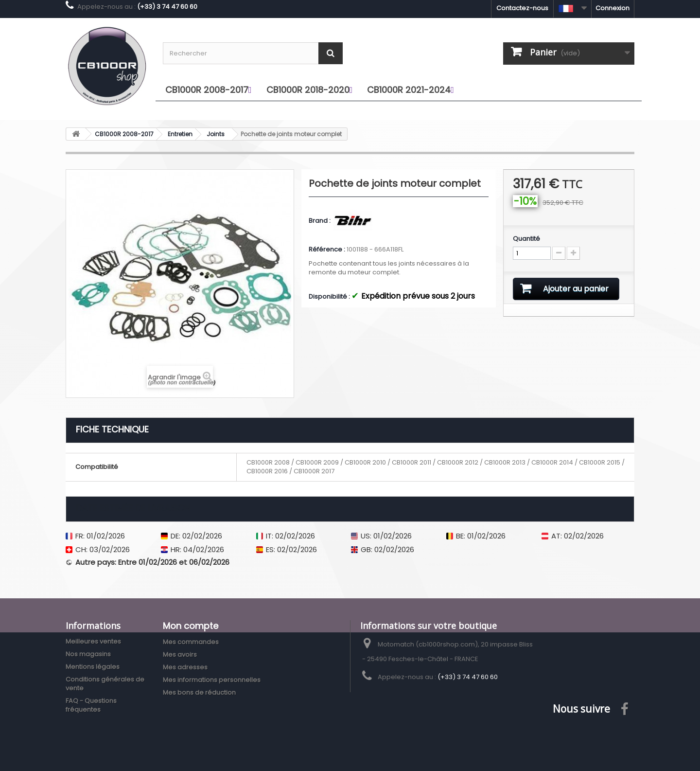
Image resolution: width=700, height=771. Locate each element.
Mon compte (191, 626)
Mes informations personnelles (212, 680)
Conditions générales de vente (105, 684)
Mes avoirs (180, 654)
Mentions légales (93, 667)
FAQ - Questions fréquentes (91, 705)
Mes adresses (185, 667)
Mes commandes (191, 642)
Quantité (526, 239)
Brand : (320, 221)
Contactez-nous (522, 8)
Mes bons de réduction (199, 692)
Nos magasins (88, 654)
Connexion (612, 8)
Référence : (327, 250)
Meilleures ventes (93, 641)
